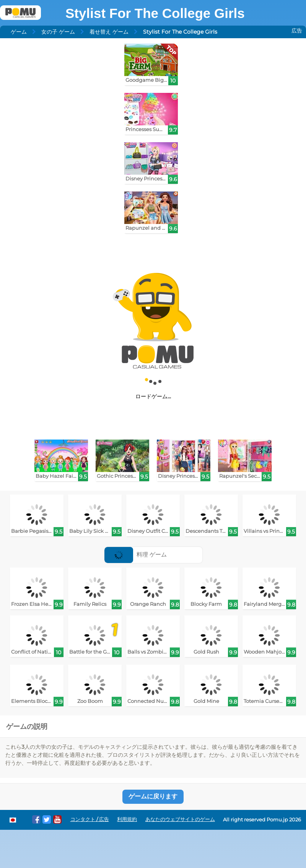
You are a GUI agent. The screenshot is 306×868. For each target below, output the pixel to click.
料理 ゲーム (136, 554)
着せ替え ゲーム (109, 32)
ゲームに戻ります (153, 796)
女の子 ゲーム (58, 32)
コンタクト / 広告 (90, 819)
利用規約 (127, 819)
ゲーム (19, 32)
